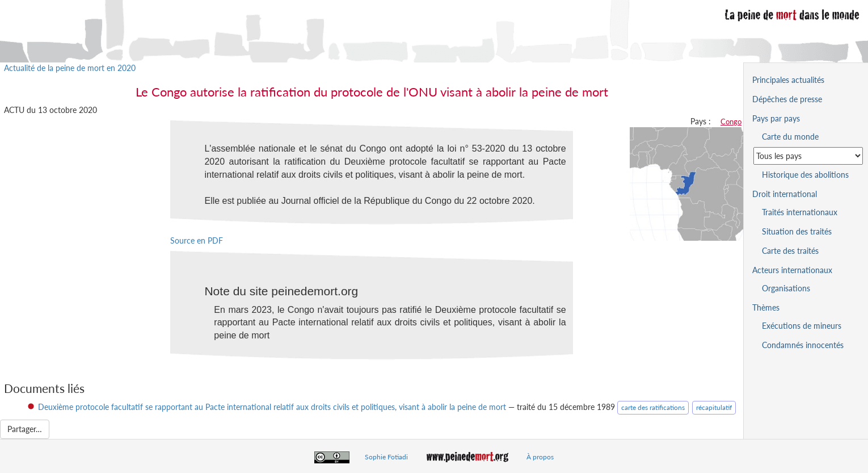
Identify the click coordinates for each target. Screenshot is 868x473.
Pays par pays (776, 118)
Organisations (786, 288)
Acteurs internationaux (792, 270)
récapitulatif (714, 407)
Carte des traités (790, 251)
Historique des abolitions (805, 175)
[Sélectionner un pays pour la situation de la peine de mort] (808, 156)
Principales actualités (788, 80)
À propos (540, 457)
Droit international (785, 194)
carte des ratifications (653, 407)
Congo (731, 122)
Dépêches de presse (787, 99)
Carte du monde (790, 137)
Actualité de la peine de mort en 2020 (70, 68)
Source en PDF (197, 240)
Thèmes (766, 307)
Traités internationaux (800, 212)
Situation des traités (797, 231)
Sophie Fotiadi (386, 457)
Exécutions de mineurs (802, 326)
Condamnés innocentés (803, 345)
